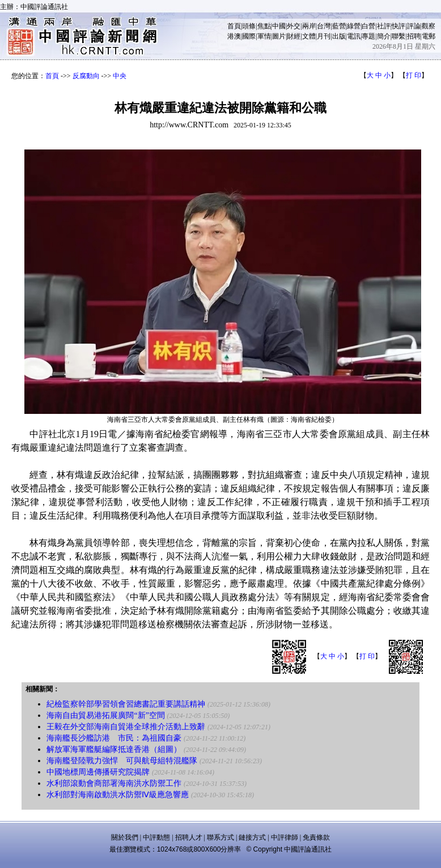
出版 (339, 36)
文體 (309, 36)
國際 (249, 36)
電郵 (429, 36)
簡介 (384, 36)
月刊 (324, 36)
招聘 (414, 36)
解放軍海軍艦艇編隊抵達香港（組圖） (114, 749)
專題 (368, 36)
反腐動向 (86, 76)
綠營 (354, 26)
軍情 (264, 36)
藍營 (339, 26)
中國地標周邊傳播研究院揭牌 (98, 772)
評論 (414, 26)
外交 (294, 26)
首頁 (234, 26)
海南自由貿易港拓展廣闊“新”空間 (105, 715)
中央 (120, 76)
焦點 (264, 26)
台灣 (324, 26)
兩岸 (309, 26)
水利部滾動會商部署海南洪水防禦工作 (114, 783)
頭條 (249, 26)
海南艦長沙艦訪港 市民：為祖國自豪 (114, 738)
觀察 (429, 26)
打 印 (414, 75)
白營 (368, 26)
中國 (279, 26)
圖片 (279, 36)
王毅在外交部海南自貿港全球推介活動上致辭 (126, 727)
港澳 (234, 36)
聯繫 (398, 36)
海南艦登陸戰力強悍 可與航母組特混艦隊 (122, 761)
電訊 (354, 36)
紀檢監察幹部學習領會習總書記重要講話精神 (126, 704)
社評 (384, 26)
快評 (398, 26)
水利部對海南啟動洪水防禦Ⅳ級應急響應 (118, 795)
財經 (294, 36)
